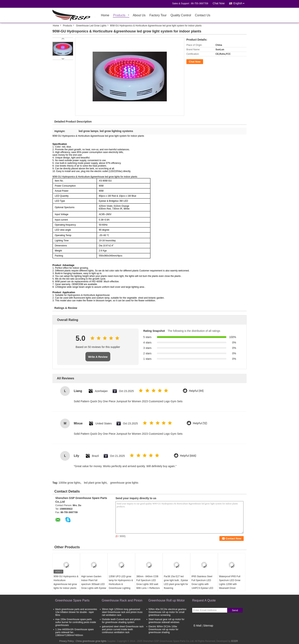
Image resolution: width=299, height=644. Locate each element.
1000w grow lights (70, 483)
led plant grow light (95, 483)
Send (235, 610)
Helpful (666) (188, 456)
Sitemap (208, 626)
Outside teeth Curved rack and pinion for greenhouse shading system (121, 621)
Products (119, 15)
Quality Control (181, 15)
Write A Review (98, 357)
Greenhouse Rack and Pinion (122, 600)
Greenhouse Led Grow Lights (91, 26)
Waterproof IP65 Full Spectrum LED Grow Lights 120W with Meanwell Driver (230, 582)
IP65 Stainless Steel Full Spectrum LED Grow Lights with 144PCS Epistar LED (202, 582)
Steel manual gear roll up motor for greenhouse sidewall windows (166, 621)
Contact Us (203, 15)
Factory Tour (158, 15)
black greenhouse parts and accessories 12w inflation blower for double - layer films (76, 612)
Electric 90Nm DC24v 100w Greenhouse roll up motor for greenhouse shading (163, 629)
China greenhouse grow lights (91, 641)
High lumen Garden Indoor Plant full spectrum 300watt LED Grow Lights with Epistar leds (94, 584)
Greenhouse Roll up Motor (167, 600)
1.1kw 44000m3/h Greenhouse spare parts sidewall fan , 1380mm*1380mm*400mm (74, 632)
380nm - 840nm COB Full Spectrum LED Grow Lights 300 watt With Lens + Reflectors (148, 582)
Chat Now (219, 3)
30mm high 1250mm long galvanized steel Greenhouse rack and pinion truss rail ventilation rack (122, 612)
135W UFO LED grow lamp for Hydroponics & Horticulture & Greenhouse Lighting (121, 582)
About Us (139, 15)
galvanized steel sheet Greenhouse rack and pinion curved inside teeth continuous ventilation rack (123, 629)
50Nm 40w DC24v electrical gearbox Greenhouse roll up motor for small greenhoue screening (167, 612)
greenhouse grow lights (124, 483)
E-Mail (197, 626)
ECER (234, 641)
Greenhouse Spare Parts (72, 600)
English (240, 3)
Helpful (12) (200, 423)
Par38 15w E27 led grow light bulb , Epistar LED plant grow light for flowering (176, 582)
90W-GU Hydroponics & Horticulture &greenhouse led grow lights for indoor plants (66, 582)
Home (105, 15)
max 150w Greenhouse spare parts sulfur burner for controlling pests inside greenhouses (76, 622)
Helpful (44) (196, 391)
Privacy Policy (66, 641)
